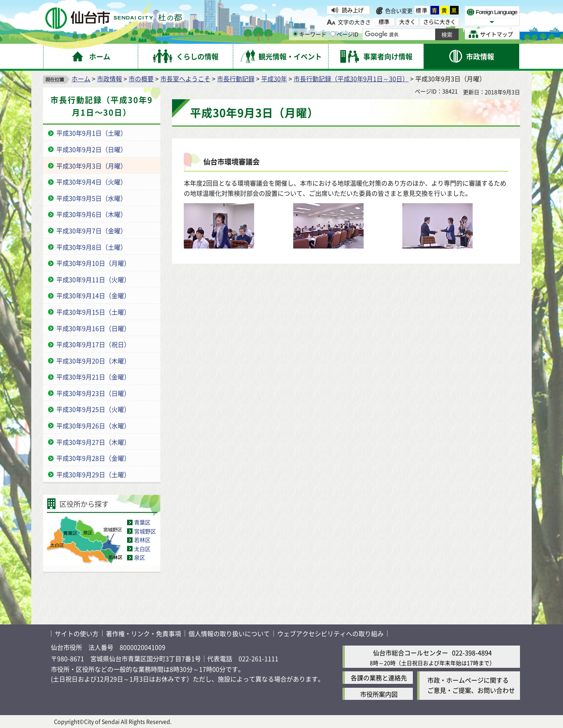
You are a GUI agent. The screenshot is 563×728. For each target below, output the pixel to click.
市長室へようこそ (185, 79)
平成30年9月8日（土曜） (91, 247)
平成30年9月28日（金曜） (93, 458)
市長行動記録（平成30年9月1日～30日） (351, 79)
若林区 (142, 540)
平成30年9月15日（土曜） (93, 312)
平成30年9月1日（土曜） (91, 133)
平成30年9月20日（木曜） (93, 361)
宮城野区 (145, 531)
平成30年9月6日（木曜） (91, 214)
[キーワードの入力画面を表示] (295, 34)
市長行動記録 (236, 79)
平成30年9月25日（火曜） (93, 409)
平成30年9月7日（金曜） (91, 231)
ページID (344, 34)
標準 (422, 10)
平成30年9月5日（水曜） (91, 198)
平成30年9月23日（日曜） (93, 393)
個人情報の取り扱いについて (229, 633)
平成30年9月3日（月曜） (91, 166)
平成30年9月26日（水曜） (93, 426)
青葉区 (142, 522)
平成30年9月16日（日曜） (93, 328)
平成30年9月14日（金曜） (93, 295)
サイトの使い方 (77, 633)
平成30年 (274, 79)
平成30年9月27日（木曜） (93, 442)
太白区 (142, 549)
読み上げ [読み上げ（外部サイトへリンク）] (353, 10)
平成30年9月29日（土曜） (93, 474)
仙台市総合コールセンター (411, 653)
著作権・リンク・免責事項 (143, 633)
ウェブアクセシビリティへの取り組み (330, 633)
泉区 (140, 557)
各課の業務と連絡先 (379, 678)
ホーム (81, 79)
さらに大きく (439, 22)
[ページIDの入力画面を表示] (333, 34)
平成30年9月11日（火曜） (93, 279)
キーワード (310, 34)
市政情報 (109, 79)
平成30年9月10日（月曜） (93, 263)
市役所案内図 (379, 694)
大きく (407, 22)
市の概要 (141, 79)
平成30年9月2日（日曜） (91, 149)
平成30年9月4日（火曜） (91, 182)
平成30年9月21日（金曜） (93, 377)
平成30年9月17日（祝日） (93, 344)
